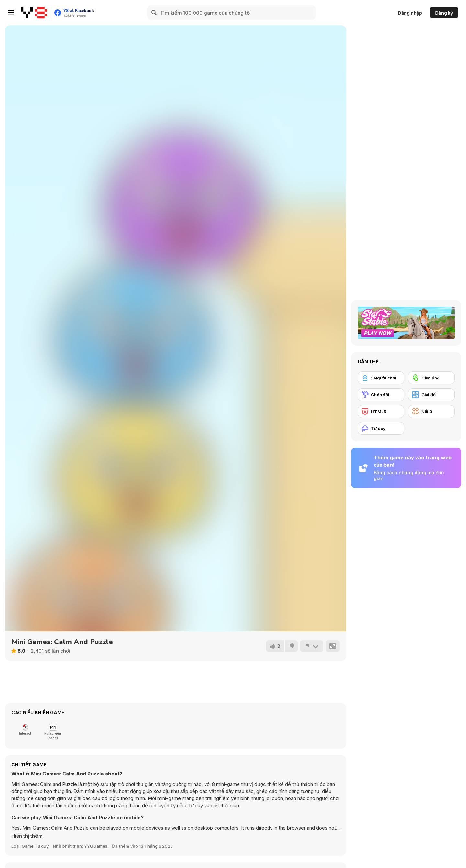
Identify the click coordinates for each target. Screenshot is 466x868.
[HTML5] (381, 412)
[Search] (154, 13)
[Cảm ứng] (431, 378)
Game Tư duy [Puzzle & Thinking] (35, 846)
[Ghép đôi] (381, 395)
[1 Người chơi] (381, 378)
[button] (27, 836)
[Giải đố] (431, 395)
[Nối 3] (431, 412)
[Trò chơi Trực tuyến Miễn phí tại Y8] (34, 13)
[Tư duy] (381, 428)
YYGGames (96, 846)
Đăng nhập (410, 13)
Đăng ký (444, 13)
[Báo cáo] (312, 646)
